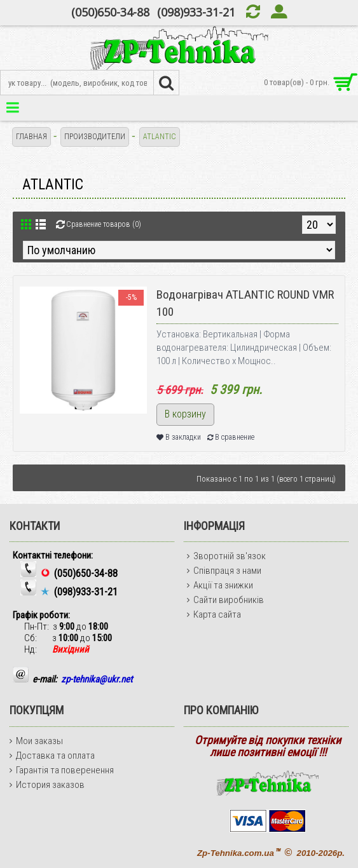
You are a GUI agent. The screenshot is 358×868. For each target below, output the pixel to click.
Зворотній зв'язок (226, 556)
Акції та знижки (220, 585)
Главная (31, 137)
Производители (95, 137)
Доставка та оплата (52, 756)
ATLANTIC (160, 137)
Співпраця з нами (224, 571)
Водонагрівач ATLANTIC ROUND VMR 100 (245, 303)
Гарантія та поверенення (62, 770)
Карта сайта (214, 614)
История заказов (47, 785)
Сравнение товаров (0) (104, 224)
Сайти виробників (225, 600)
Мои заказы (36, 741)
